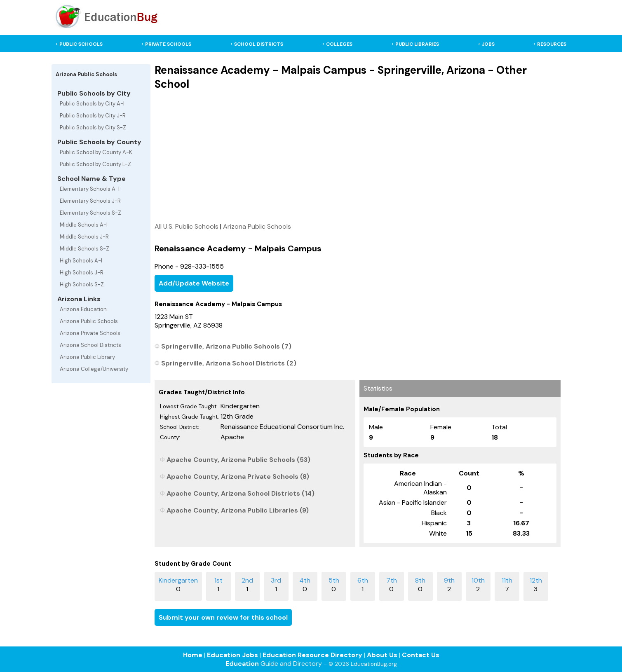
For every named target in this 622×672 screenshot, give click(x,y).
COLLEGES (339, 44)
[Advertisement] (358, 156)
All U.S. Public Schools (187, 226)
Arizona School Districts (90, 345)
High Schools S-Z (82, 284)
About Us (382, 655)
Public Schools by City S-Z (93, 128)
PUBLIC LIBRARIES (417, 44)
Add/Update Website (194, 283)
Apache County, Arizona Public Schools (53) (238, 460)
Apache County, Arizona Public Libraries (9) (238, 510)
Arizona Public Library (87, 357)
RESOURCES (552, 44)
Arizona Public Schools (89, 321)
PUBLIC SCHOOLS (81, 44)
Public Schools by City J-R (93, 116)
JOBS (488, 44)
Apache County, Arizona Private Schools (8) (238, 476)
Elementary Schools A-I (90, 189)
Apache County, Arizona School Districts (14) (241, 493)
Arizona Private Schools (90, 333)
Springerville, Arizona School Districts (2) (229, 363)
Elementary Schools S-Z (90, 213)
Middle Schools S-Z (84, 249)
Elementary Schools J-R (90, 201)
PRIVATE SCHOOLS (168, 44)
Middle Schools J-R (84, 237)
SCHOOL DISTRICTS (259, 44)
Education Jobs (232, 655)
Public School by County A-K (96, 152)
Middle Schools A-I (84, 225)
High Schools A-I (81, 261)
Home (193, 655)
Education (242, 664)
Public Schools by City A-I (92, 104)
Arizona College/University (94, 369)
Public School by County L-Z (95, 164)
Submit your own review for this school (223, 617)
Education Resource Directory (312, 655)
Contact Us (421, 655)
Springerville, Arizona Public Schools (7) (226, 346)
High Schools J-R (82, 273)
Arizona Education (83, 309)
